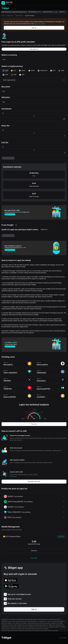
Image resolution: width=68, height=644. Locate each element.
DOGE (22, 71)
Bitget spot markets (40, 24)
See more (34, 558)
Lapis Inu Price (19, 16)
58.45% (40, 12)
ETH (53, 71)
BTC (13, 71)
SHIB (61, 71)
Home (3, 16)
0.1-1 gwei (56, 12)
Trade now (34, 424)
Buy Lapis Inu (34, 49)
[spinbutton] (35, 91)
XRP (14, 75)
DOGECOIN (43, 71)
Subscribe (34, 551)
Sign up (34, 28)
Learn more (13, 476)
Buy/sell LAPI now (34, 482)
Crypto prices (10, 16)
